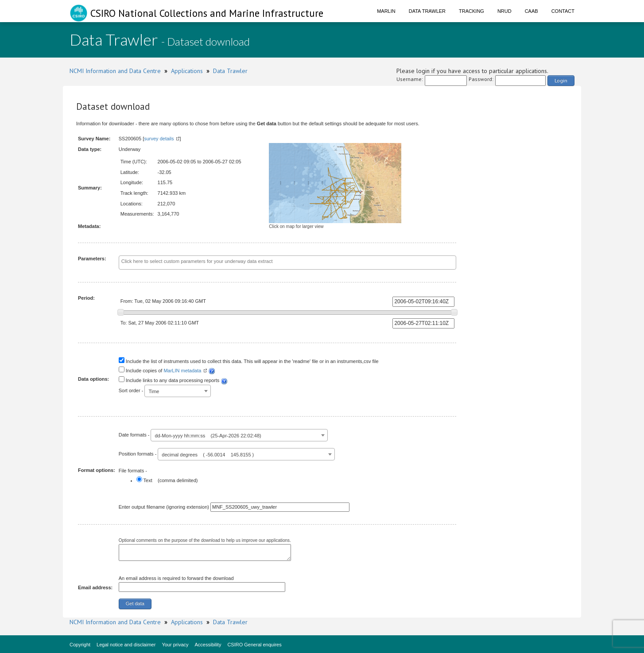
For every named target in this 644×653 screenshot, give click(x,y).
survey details (159, 139)
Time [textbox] (154, 391)
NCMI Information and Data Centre (115, 71)
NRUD (504, 11)
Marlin (386, 11)
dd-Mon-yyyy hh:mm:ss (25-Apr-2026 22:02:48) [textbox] (208, 436)
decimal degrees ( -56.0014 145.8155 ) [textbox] (208, 455)
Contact (563, 11)
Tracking (471, 11)
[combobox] (288, 263)
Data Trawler (427, 11)
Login (561, 80)
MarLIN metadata (182, 371)
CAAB (531, 11)
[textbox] (267, 262)
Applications (187, 71)
